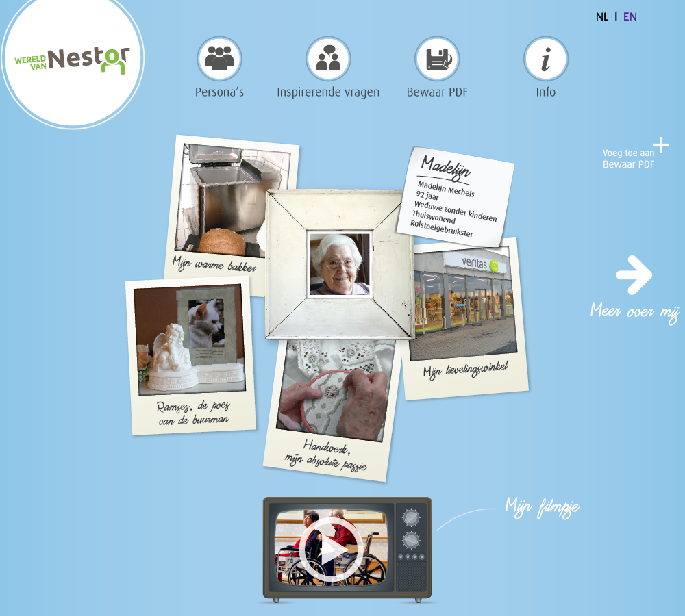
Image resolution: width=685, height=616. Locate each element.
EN (630, 17)
